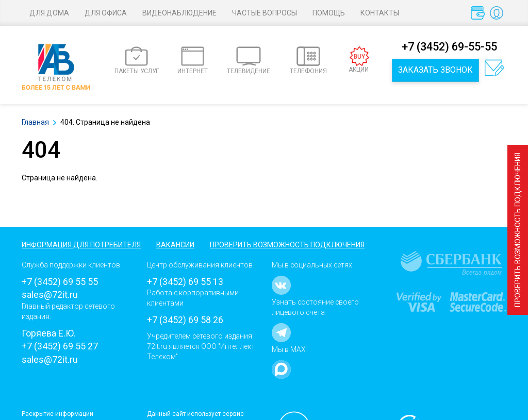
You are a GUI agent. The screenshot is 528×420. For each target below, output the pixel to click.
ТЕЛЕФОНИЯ (308, 61)
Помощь (329, 13)
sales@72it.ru (50, 295)
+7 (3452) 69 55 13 (185, 282)
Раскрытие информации (57, 414)
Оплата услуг (480, 15)
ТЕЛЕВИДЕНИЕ (249, 61)
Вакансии (175, 245)
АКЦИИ (359, 60)
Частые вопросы (265, 13)
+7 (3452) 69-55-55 (449, 47)
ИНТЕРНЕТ (193, 61)
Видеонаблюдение (179, 13)
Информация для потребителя (81, 245)
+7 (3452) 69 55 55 (60, 282)
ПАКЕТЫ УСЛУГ (137, 61)
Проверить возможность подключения (518, 230)
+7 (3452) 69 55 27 (60, 346)
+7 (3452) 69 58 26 (185, 320)
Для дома (49, 13)
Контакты (380, 13)
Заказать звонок (435, 70)
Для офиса (106, 13)
